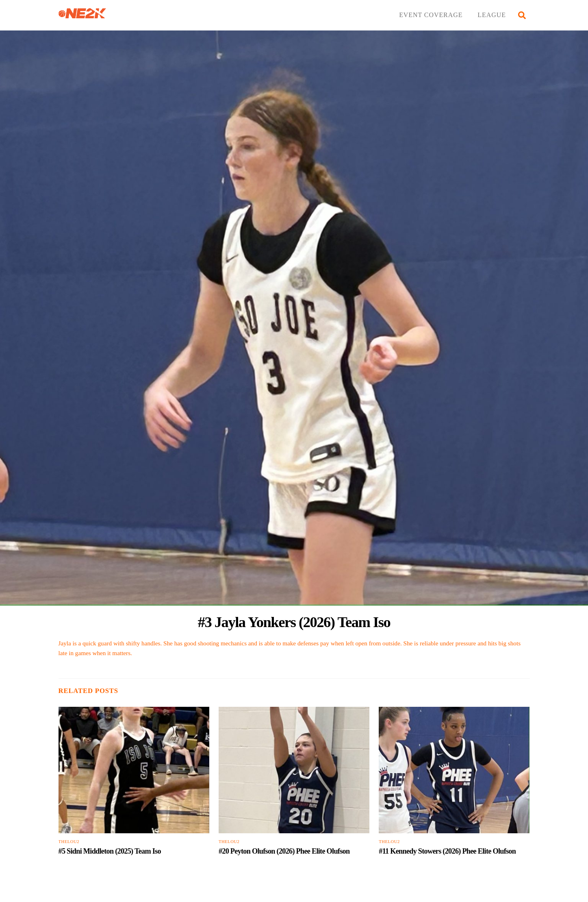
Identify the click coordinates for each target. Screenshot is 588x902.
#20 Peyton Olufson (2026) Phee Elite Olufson (284, 851)
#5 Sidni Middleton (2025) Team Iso (110, 851)
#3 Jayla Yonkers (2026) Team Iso (294, 622)
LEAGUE (492, 15)
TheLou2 (69, 842)
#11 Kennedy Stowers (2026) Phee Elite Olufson (447, 851)
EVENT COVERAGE (431, 15)
